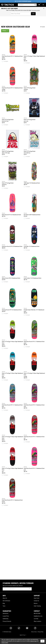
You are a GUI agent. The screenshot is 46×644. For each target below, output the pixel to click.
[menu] (43, 5)
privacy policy (5, 643)
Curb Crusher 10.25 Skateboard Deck (34, 268)
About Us (5, 598)
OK (42, 641)
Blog (4, 603)
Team (4, 606)
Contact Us (36, 601)
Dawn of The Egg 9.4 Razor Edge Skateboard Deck (34, 47)
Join (33, 14)
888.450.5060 (37, 613)
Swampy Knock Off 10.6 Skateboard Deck (12, 299)
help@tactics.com (38, 616)
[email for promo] (20, 14)
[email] (17, 589)
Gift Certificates (6, 601)
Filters (5, 31)
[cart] (39, 5)
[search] (27, 5)
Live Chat (36, 619)
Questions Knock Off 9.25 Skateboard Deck (12, 236)
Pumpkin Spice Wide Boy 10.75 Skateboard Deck (34, 300)
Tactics (7, 5)
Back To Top (23, 635)
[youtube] (27, 628)
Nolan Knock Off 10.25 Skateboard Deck (12, 204)
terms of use (33, 641)
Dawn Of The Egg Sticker (34, 78)
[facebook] (35, 628)
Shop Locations (37, 621)
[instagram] (11, 628)
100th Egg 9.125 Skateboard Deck (34, 173)
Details (30, 1)
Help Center (37, 598)
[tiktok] (19, 628)
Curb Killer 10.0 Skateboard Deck (34, 236)
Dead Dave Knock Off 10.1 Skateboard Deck (12, 47)
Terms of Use (34, 632)
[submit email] (30, 589)
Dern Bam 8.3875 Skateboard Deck (34, 204)
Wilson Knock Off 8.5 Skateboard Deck (12, 268)
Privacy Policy (41, 632)
